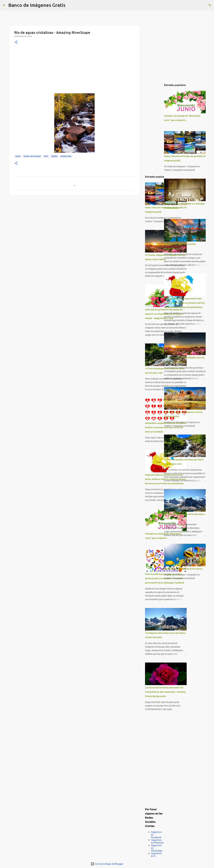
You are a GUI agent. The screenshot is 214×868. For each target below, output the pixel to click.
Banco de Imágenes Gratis (37, 5)
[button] (16, 42)
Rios (46, 156)
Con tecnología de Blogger (107, 864)
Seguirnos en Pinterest (157, 841)
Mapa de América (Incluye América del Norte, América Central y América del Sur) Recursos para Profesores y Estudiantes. (185, 303)
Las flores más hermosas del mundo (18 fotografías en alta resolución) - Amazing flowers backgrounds (165, 692)
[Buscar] (70, 5)
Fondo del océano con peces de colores (183, 569)
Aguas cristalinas (32, 156)
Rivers (54, 156)
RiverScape (66, 156)
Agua (18, 156)
